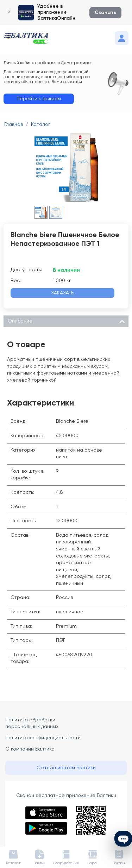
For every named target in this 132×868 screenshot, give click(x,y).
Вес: (16, 281)
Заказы (119, 863)
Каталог (41, 125)
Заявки (40, 863)
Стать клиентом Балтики (66, 768)
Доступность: (26, 270)
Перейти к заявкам (39, 99)
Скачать (105, 13)
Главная (14, 125)
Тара (92, 863)
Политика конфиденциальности (43, 738)
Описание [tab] (66, 320)
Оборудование (66, 863)
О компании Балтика (30, 749)
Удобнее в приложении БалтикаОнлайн (56, 12)
